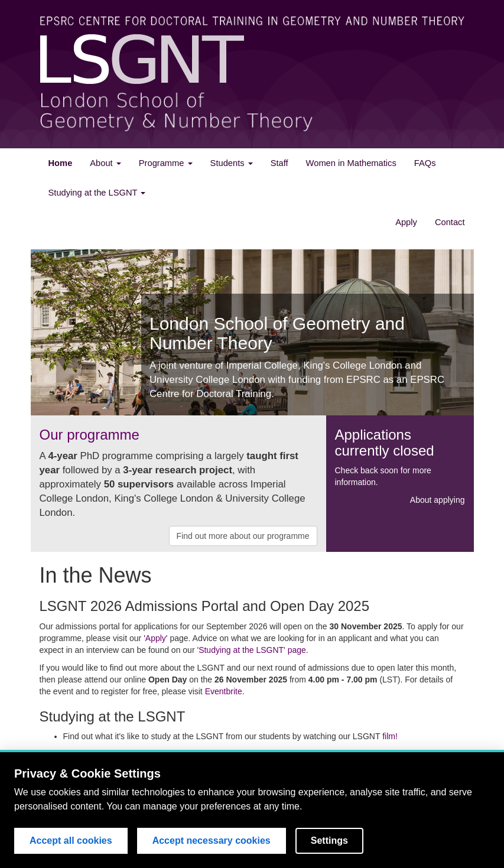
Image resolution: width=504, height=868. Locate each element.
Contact (450, 222)
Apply (406, 222)
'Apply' (155, 638)
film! (390, 736)
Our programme (90, 435)
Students (232, 163)
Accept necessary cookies (212, 841)
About (105, 163)
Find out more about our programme (243, 536)
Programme (166, 163)
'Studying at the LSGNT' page (251, 650)
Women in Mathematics (351, 163)
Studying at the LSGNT (97, 193)
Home (61, 163)
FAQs (425, 163)
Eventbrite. (225, 691)
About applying (438, 500)
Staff (279, 163)
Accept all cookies (71, 841)
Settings (329, 841)
